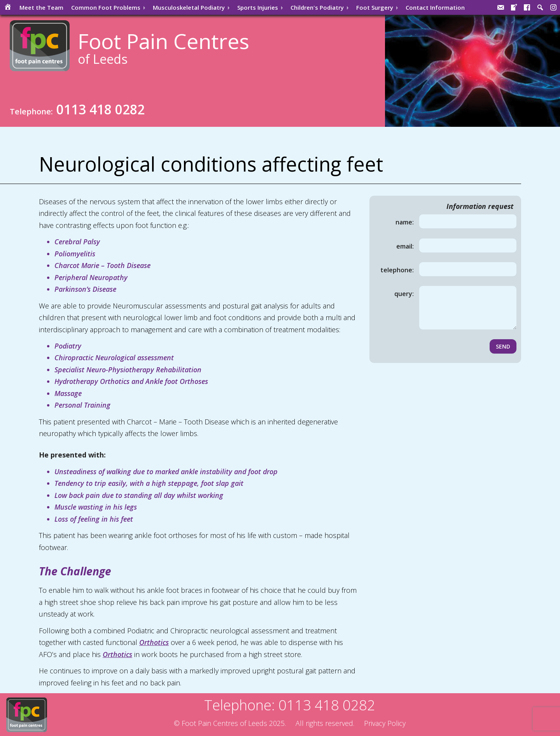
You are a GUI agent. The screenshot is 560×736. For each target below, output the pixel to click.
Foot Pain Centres (164, 47)
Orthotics (154, 642)
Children (317, 7)
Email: (405, 246)
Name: (405, 222)
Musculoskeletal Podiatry (189, 7)
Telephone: (397, 270)
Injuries (258, 7)
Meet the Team (41, 7)
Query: (404, 294)
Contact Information (435, 7)
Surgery (375, 7)
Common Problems (106, 7)
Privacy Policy (385, 723)
